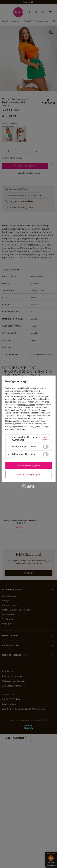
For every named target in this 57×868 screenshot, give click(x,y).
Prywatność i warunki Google (33, 410)
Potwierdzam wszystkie (29, 466)
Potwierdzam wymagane (28, 475)
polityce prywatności (26, 405)
